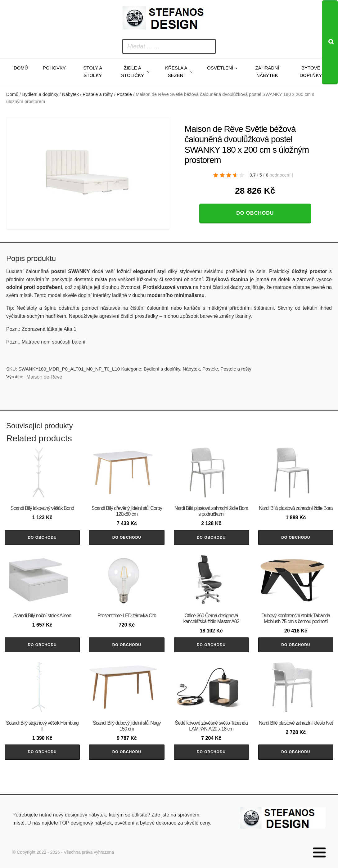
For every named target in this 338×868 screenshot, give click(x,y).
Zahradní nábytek (267, 72)
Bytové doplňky (311, 72)
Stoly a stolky (93, 72)
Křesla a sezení (176, 72)
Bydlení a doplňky (40, 94)
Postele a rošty (98, 94)
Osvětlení (220, 68)
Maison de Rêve (44, 377)
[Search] (330, 42)
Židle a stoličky (133, 72)
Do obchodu (255, 213)
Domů (21, 68)
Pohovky (54, 68)
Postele (124, 94)
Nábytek (70, 94)
